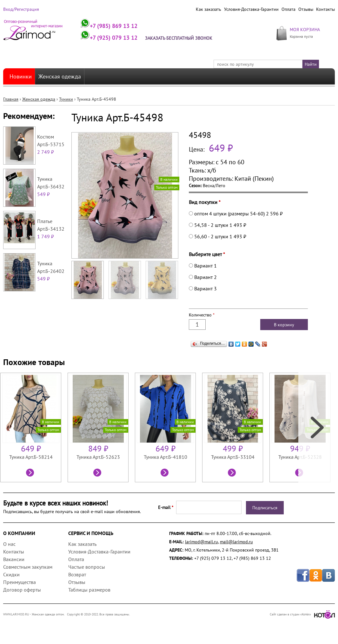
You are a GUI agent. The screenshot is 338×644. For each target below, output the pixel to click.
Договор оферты (22, 590)
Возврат (77, 574)
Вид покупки (205, 202)
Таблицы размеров (89, 590)
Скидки (11, 574)
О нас (9, 544)
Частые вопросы (87, 567)
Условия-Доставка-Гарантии (251, 9)
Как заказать (209, 9)
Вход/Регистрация (21, 9)
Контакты (325, 9)
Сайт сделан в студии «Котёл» (302, 614)
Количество (202, 315)
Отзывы (306, 9)
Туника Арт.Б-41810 (166, 457)
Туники (66, 99)
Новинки (21, 76)
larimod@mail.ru (202, 542)
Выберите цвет (207, 254)
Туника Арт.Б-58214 (31, 457)
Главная (11, 99)
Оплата (288, 9)
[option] (34, 427)
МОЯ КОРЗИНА (305, 29)
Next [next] (317, 427)
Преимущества (20, 582)
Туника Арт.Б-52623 (98, 457)
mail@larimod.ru (236, 542)
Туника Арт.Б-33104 (233, 457)
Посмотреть (31, 473)
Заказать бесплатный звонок (179, 38)
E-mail (166, 507)
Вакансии (14, 559)
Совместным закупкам (28, 567)
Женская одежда (60, 76)
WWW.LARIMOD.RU (16, 614)
